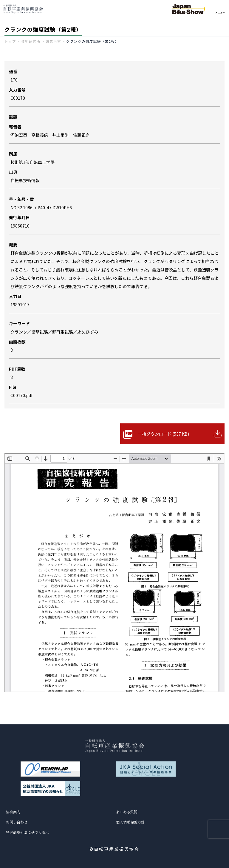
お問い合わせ (17, 822)
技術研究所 (31, 41)
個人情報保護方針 (130, 822)
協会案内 (13, 812)
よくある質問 (127, 812)
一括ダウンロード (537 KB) (164, 434)
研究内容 (53, 41)
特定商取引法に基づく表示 (27, 832)
